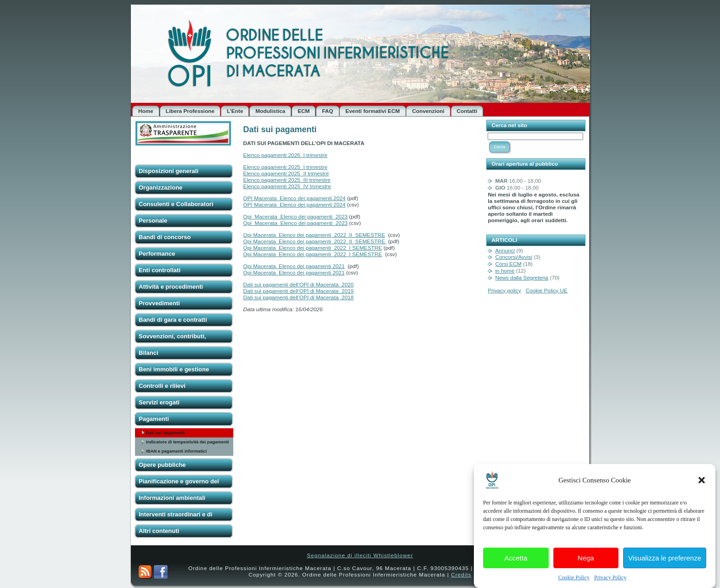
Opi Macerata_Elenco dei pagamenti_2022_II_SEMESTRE (314, 235)
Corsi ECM (508, 264)
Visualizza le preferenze (665, 563)
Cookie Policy (574, 583)
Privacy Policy (610, 583)
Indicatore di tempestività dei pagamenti (187, 442)
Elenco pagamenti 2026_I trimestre (285, 155)
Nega (586, 563)
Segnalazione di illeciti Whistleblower (360, 555)
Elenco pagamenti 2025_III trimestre (287, 180)
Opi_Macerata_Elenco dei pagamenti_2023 (296, 217)
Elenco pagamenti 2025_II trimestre (286, 174)
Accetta (516, 563)
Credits (461, 575)
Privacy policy (504, 291)
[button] (702, 486)
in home (505, 271)
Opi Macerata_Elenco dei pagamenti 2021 (294, 266)
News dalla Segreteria (522, 278)
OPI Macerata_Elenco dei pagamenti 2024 (295, 198)
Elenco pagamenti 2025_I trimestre (285, 167)
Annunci (505, 251)
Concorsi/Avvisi (514, 257)
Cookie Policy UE (547, 291)
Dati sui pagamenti (165, 433)
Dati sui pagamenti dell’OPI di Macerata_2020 (299, 285)
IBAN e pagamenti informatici (176, 451)
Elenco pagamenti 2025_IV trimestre (287, 186)
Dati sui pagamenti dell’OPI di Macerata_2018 (299, 297)
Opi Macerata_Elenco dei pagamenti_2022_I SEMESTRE (313, 248)
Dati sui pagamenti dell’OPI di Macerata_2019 (299, 291)
